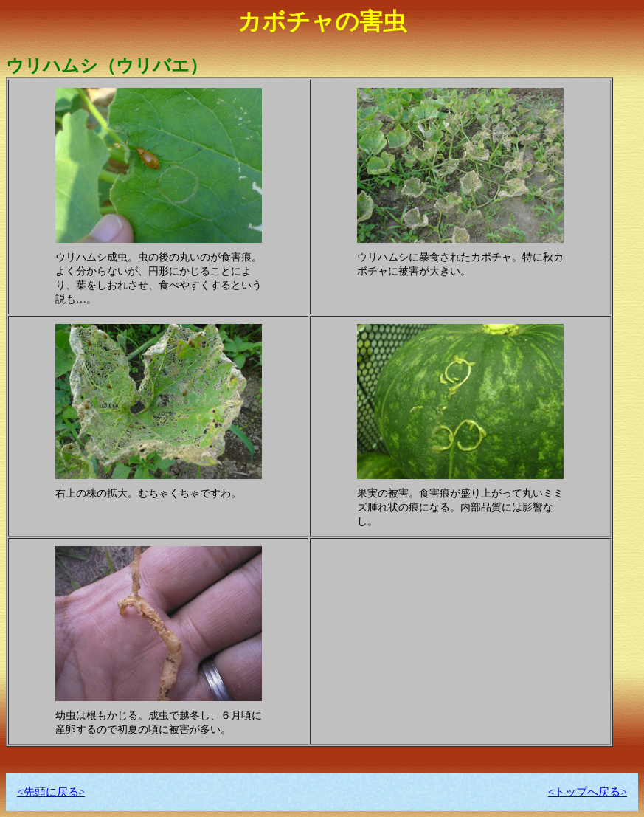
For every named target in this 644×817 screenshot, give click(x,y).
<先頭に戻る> (51, 792)
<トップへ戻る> (588, 792)
